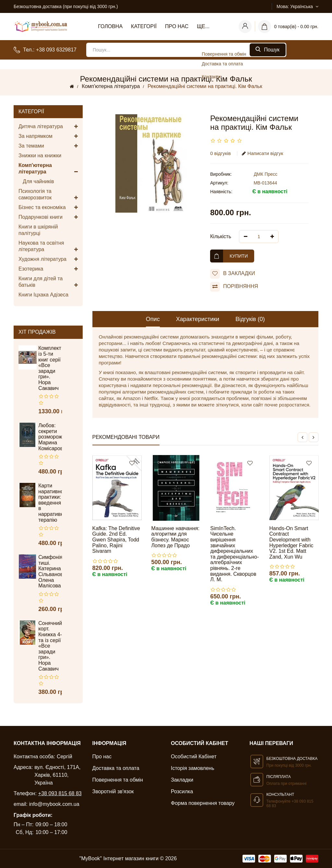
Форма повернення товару (203, 803)
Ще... (203, 26)
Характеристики (198, 319)
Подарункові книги (48, 217)
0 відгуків (220, 153)
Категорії (144, 26)
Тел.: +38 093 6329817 (50, 50)
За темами (48, 146)
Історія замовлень (193, 768)
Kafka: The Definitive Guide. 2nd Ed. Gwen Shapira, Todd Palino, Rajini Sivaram (116, 540)
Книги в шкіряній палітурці (38, 230)
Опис (153, 319)
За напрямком (48, 136)
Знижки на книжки (40, 156)
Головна (110, 26)
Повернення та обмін (118, 780)
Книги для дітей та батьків (48, 282)
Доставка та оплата (116, 768)
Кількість (221, 236)
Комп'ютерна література (111, 86)
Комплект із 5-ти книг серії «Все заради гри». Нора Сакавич (50, 368)
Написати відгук (262, 153)
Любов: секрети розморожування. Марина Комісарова (50, 437)
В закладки (232, 274)
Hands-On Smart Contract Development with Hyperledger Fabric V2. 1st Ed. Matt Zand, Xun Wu (291, 543)
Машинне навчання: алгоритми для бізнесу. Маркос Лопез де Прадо (176, 537)
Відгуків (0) (250, 319)
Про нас (177, 26)
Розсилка (182, 791)
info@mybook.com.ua (54, 804)
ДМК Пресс (266, 174)
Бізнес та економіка (48, 207)
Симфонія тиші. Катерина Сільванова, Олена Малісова (50, 571)
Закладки (182, 780)
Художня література (48, 259)
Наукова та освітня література (48, 246)
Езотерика (48, 269)
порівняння (234, 287)
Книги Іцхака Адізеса (43, 295)
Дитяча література (48, 127)
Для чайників (36, 181)
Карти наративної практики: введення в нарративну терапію (50, 503)
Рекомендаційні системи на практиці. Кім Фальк (205, 86)
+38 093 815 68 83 (60, 793)
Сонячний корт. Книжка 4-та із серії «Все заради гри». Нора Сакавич (50, 646)
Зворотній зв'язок (113, 791)
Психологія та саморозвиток (48, 195)
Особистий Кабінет (194, 757)
